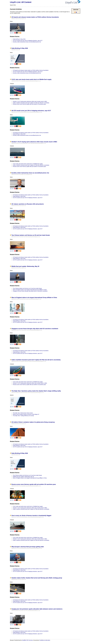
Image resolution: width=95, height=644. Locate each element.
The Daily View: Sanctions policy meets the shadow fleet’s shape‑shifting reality (36, 391)
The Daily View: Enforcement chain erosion (23, 413)
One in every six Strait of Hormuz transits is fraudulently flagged (31, 516)
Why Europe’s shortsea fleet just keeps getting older (28, 547)
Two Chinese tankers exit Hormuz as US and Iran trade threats (31, 235)
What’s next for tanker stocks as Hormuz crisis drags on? (26, 414)
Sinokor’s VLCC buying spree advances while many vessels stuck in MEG (30, 101)
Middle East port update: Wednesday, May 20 (25, 266)
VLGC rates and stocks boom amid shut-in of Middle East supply (31, 79)
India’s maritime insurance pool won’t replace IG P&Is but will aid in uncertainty (31, 103)
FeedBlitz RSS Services (27, 640)
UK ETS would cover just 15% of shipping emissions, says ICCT (28, 41)
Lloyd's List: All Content (21, 2)
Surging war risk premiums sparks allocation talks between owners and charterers (37, 609)
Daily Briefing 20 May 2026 (20, 453)
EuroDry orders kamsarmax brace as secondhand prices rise (27, 42)
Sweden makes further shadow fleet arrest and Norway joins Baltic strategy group (37, 578)
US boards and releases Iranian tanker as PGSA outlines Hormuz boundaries (35, 17)
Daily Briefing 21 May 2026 (19, 39)
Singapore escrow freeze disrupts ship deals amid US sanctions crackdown (30, 291)
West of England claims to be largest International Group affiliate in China (30, 290)
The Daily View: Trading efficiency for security (23, 416)
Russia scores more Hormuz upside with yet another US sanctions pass (29, 104)
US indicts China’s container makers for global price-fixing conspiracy (33, 422)
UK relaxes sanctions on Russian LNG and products (28, 204)
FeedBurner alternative (45, 640)
